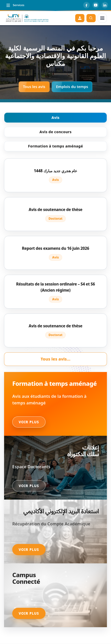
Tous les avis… (55, 359)
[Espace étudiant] (80, 18)
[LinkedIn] (105, 5)
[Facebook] (86, 5)
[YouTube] (96, 5)
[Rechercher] (91, 18)
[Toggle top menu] (15, 5)
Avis (55, 117)
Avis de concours (55, 132)
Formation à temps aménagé (56, 146)
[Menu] (102, 18)
